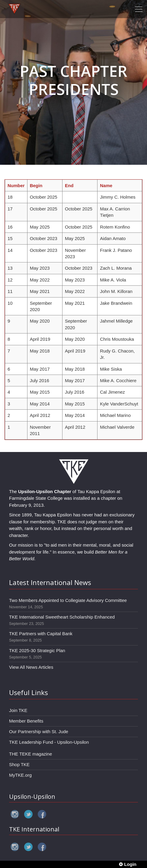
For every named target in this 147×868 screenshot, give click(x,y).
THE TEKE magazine (30, 754)
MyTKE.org (20, 775)
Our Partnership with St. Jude (39, 731)
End (69, 185)
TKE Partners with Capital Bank (41, 634)
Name (106, 185)
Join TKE (18, 710)
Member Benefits (26, 721)
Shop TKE (19, 764)
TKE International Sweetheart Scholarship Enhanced (62, 617)
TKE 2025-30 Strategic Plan (37, 650)
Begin (36, 185)
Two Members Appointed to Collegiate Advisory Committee (68, 600)
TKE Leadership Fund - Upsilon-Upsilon (49, 742)
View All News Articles (31, 667)
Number (16, 185)
